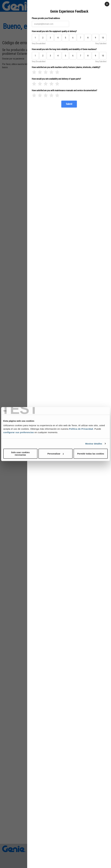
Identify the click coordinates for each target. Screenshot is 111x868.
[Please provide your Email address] (50, 24)
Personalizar (56, 454)
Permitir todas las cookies (91, 454)
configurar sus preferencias (19, 432)
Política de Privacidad (81, 429)
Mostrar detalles (94, 444)
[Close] (107, 4)
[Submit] (69, 104)
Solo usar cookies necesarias (20, 454)
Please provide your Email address (46, 18)
